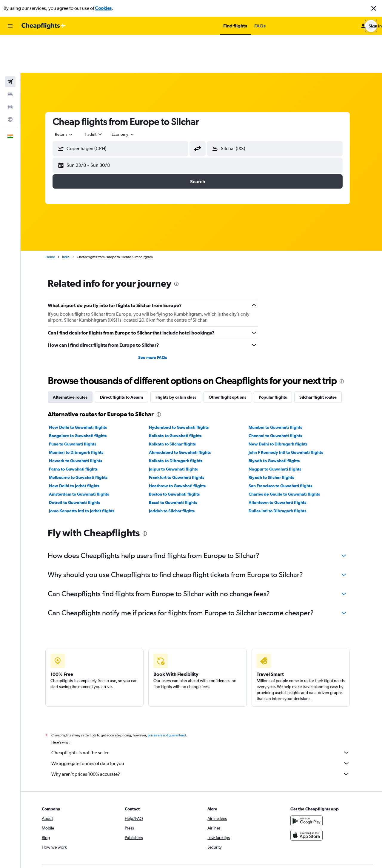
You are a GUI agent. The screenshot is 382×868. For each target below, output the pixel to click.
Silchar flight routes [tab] (322, 360)
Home (54, 219)
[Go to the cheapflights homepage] (44, 26)
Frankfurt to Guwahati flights (180, 440)
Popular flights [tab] (277, 360)
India (70, 219)
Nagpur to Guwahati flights (279, 431)
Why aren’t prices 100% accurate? (204, 736)
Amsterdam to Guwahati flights (83, 457)
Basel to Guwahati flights (177, 465)
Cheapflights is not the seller (204, 715)
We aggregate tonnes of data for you (204, 726)
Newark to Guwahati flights (79, 423)
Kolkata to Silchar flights (176, 406)
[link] (299, 841)
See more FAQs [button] (156, 320)
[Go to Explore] (10, 82)
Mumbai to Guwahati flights (279, 390)
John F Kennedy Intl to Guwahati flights (290, 415)
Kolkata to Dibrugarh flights (179, 423)
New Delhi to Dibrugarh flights (282, 406)
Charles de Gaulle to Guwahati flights (288, 457)
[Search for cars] (10, 69)
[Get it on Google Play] (309, 783)
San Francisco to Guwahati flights (284, 448)
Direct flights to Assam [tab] (125, 360)
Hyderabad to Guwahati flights (182, 390)
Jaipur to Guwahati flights (177, 431)
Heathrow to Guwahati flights (181, 448)
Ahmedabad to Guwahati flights (183, 415)
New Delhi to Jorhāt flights (78, 448)
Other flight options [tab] (231, 360)
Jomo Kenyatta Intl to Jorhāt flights (86, 473)
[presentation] (180, 246)
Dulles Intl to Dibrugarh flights (281, 473)
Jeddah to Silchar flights (175, 473)
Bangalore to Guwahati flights (82, 398)
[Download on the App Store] (309, 798)
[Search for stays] (10, 57)
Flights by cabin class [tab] (180, 360)
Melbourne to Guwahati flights (82, 440)
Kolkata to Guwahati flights (179, 398)
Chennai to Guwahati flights (279, 398)
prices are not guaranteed (171, 698)
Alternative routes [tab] (74, 360)
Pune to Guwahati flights (76, 406)
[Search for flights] (10, 44)
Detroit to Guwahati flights (78, 465)
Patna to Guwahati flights (77, 431)
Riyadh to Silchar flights (275, 440)
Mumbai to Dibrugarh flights (80, 415)
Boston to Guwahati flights (178, 457)
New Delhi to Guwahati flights (82, 390)
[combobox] (68, 97)
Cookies (103, 8)
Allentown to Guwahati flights (281, 465)
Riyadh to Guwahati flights (278, 423)
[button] (374, 8)
